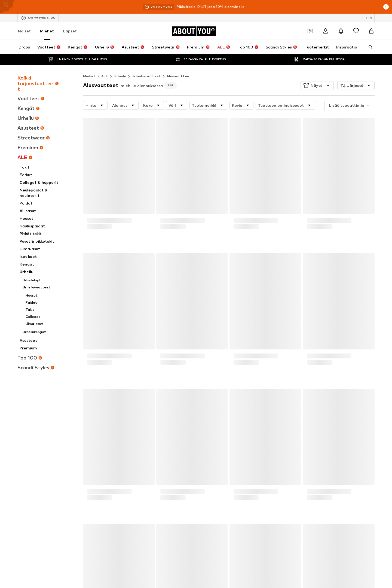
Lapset (70, 31)
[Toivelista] (356, 31)
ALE (105, 65)
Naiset (24, 31)
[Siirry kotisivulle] (194, 31)
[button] (317, 75)
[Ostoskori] (371, 31)
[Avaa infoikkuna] (386, 7)
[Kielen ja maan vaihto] (369, 18)
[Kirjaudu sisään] (326, 31)
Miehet (47, 31)
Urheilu (120, 65)
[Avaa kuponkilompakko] (310, 31)
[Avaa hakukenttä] (369, 47)
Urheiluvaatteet (146, 65)
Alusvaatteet (179, 65)
